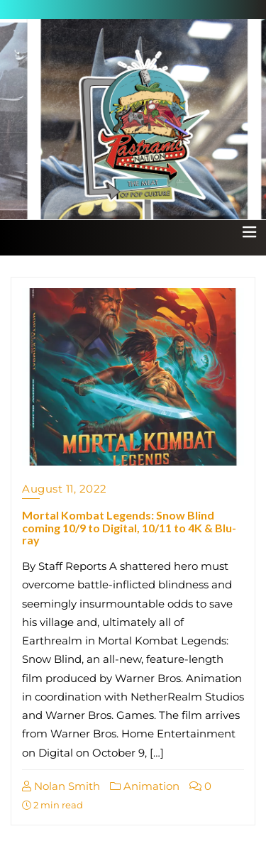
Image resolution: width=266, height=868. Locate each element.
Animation (145, 786)
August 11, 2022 (65, 489)
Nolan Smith (61, 786)
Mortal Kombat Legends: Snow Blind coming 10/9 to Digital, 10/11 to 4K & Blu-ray (129, 527)
